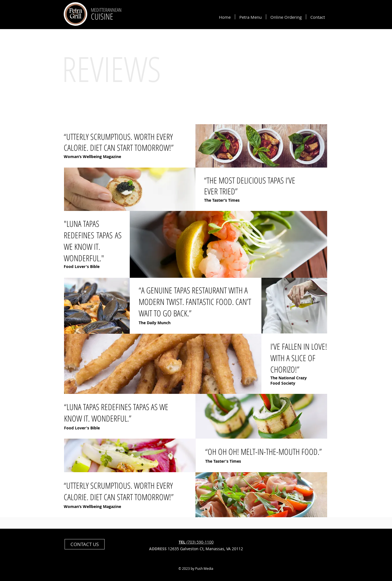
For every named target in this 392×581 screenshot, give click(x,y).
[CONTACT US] (85, 544)
